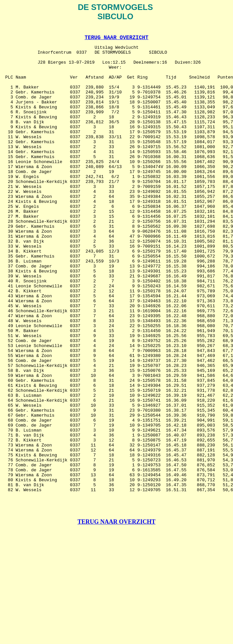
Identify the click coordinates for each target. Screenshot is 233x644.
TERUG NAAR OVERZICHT (116, 39)
